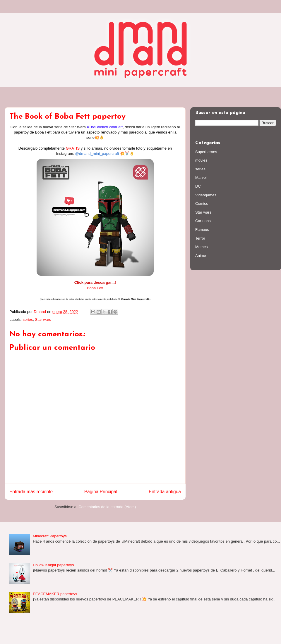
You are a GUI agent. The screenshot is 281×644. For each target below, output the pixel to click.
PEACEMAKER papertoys (55, 594)
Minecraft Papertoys (50, 536)
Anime (201, 256)
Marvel (201, 178)
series (28, 320)
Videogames (206, 195)
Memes (202, 247)
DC (198, 186)
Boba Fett (95, 288)
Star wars (43, 320)
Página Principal (101, 492)
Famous (202, 230)
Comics (202, 204)
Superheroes (206, 152)
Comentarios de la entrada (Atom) (107, 507)
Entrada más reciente (31, 492)
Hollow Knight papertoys (53, 565)
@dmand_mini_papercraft (97, 154)
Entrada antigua (165, 492)
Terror (200, 238)
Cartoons (203, 221)
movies (201, 160)
